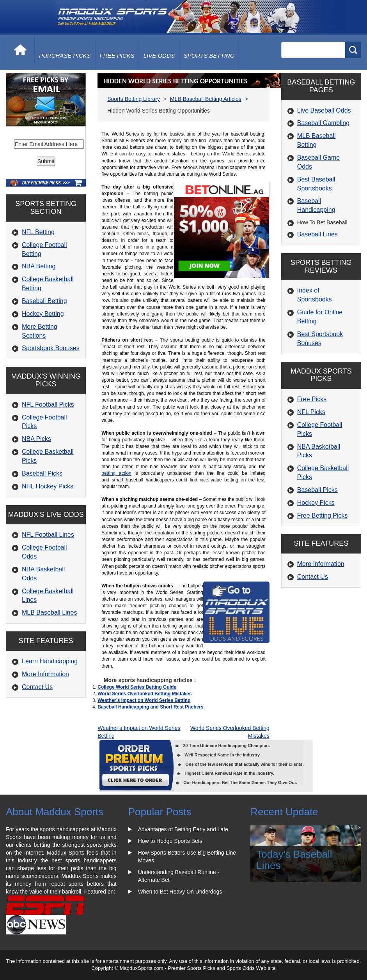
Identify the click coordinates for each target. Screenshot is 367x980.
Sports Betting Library (134, 99)
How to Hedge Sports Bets (170, 841)
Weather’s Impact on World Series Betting (144, 700)
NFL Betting (38, 232)
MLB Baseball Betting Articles (206, 99)
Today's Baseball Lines (294, 860)
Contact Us (37, 687)
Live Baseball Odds (324, 110)
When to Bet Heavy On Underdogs (180, 892)
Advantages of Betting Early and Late (183, 829)
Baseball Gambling (323, 123)
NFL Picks (311, 412)
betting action (116, 473)
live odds (159, 56)
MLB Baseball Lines (49, 612)
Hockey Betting (43, 314)
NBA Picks (36, 439)
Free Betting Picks (323, 516)
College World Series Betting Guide (137, 687)
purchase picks (65, 56)
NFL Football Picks (48, 405)
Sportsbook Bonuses (51, 348)
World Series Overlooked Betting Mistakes (144, 694)
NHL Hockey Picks (48, 486)
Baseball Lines (317, 234)
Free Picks (312, 399)
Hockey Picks (316, 503)
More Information (45, 674)
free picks (117, 56)
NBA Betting (39, 266)
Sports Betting (209, 56)
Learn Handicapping (50, 661)
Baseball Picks (42, 473)
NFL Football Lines (48, 535)
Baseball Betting (44, 301)
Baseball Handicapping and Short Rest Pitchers (150, 707)
